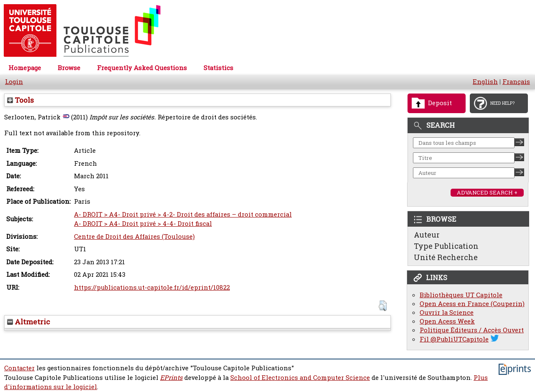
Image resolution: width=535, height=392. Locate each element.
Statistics (218, 68)
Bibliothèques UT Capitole (461, 295)
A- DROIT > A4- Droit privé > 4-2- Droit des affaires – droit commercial (183, 214)
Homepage (25, 68)
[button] (383, 306)
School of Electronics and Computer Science (300, 378)
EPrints (171, 378)
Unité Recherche (446, 257)
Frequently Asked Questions (142, 68)
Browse (69, 68)
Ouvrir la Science (447, 312)
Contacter (19, 368)
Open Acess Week (447, 321)
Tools (20, 100)
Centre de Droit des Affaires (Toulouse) (134, 236)
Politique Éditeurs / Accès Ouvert (472, 330)
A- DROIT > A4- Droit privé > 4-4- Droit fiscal (143, 224)
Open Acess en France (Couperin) (472, 304)
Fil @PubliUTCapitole (454, 339)
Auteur (427, 235)
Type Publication (446, 246)
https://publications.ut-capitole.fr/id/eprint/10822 (152, 287)
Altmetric (29, 322)
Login (14, 82)
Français (516, 82)
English (485, 82)
